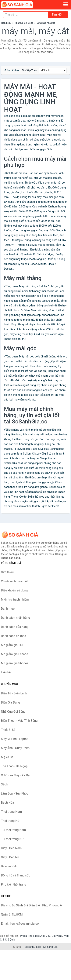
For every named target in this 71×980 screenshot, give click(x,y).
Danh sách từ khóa (14, 636)
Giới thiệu (7, 572)
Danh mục (8, 609)
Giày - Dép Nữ (10, 857)
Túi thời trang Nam (13, 830)
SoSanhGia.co (33, 947)
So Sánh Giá (50, 947)
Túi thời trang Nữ (12, 839)
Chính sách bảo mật (14, 581)
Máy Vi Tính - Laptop (15, 739)
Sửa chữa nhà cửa (46, 23)
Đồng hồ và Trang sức (16, 875)
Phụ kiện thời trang (14, 885)
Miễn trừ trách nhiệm (15, 600)
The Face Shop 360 (39, 936)
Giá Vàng (57, 936)
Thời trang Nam (11, 812)
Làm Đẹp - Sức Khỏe (15, 794)
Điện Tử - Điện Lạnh (14, 693)
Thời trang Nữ (10, 821)
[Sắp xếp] (53, 70)
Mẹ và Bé (7, 757)
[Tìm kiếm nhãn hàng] (25, 15)
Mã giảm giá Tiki (12, 645)
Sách (4, 784)
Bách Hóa (7, 803)
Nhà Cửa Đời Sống (24, 23)
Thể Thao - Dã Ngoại (15, 766)
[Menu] (66, 4)
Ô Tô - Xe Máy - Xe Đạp (16, 775)
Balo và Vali (9, 866)
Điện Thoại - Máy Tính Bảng (19, 721)
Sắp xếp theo (29, 70)
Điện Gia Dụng (11, 702)
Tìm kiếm (58, 15)
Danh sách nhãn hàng (15, 618)
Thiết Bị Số (8, 730)
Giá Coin (10, 940)
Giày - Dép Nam (11, 848)
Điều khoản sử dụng (14, 590)
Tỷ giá (23, 936)
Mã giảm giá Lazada (14, 654)
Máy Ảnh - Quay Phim (15, 748)
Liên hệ (6, 672)
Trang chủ (6, 23)
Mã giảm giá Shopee (15, 663)
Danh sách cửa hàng (15, 627)
